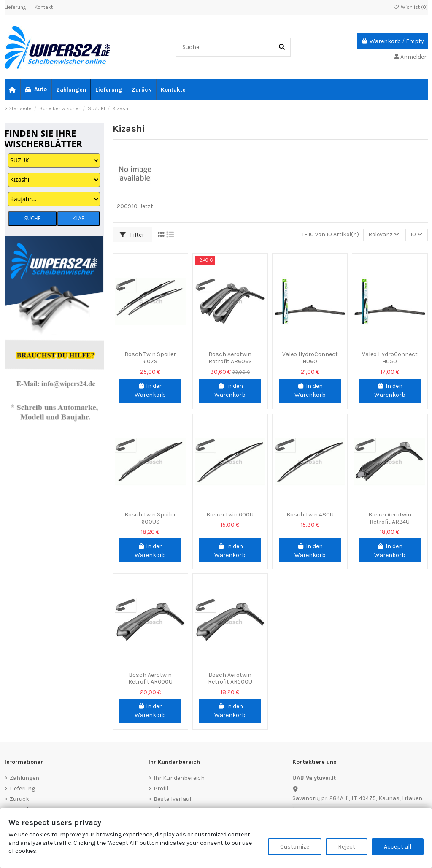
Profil (161, 788)
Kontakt (44, 7)
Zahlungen (24, 778)
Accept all (398, 847)
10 (416, 235)
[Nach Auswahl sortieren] (384, 235)
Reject (347, 847)
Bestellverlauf (173, 799)
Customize (295, 847)
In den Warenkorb (150, 390)
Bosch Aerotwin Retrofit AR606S (230, 358)
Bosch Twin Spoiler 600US (150, 518)
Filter (132, 235)
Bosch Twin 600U (230, 515)
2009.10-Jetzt (135, 206)
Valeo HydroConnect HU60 (310, 358)
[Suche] (282, 47)
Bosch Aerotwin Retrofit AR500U (230, 679)
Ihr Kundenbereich (179, 778)
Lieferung (16, 7)
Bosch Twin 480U (310, 515)
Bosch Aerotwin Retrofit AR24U (390, 518)
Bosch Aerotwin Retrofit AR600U (150, 679)
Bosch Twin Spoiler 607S (150, 358)
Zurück (19, 799)
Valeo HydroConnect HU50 (390, 358)
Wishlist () (410, 7)
